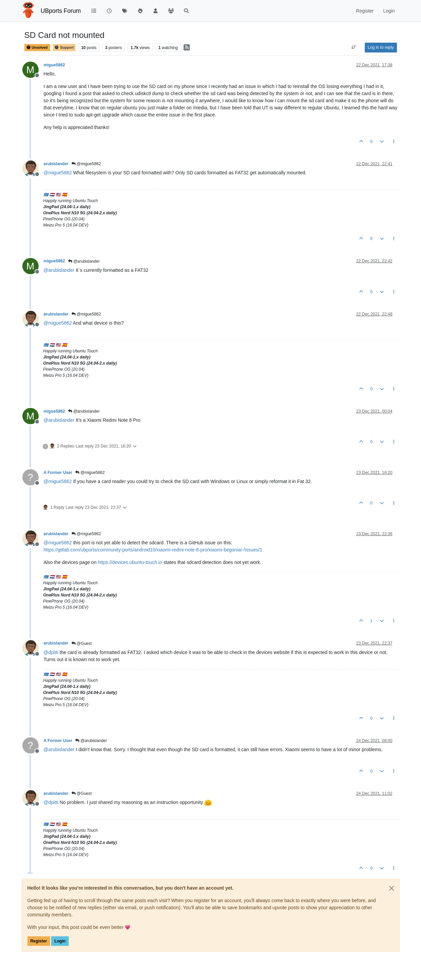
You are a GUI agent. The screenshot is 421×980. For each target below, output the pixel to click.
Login (60, 941)
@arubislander (84, 261)
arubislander (56, 164)
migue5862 (54, 65)
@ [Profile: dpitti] (51, 652)
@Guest (82, 644)
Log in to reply (381, 47)
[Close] (392, 888)
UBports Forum (61, 11)
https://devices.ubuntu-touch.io (130, 562)
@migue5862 (86, 164)
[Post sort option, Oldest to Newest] (353, 47)
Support (64, 48)
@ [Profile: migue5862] (58, 173)
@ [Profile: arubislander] (59, 270)
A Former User (58, 473)
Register (39, 941)
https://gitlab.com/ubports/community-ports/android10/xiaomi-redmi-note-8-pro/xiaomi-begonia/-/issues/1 (153, 550)
